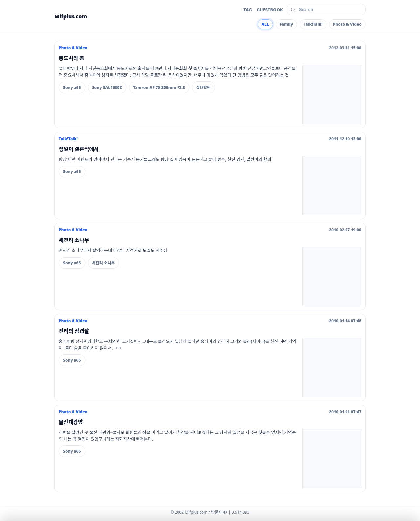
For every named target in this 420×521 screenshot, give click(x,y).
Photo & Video (347, 24)
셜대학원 (203, 88)
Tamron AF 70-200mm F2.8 (159, 88)
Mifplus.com (71, 16)
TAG (248, 10)
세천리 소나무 (104, 263)
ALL (265, 24)
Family (286, 24)
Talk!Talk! (313, 24)
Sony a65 (72, 88)
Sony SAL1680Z (107, 88)
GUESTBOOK (270, 10)
